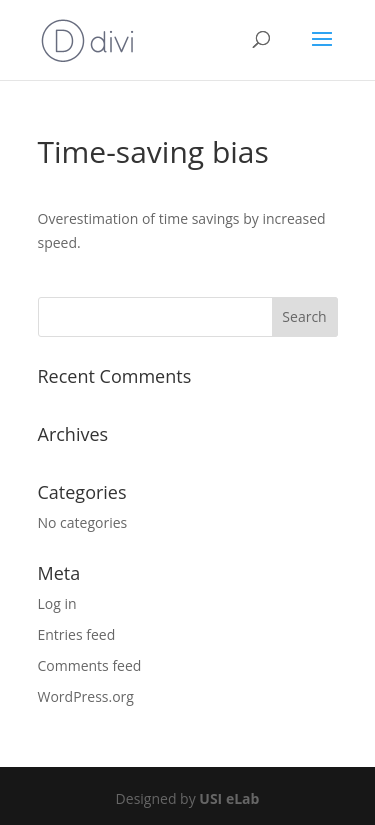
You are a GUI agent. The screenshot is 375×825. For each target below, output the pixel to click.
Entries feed (77, 634)
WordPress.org (86, 696)
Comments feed (90, 665)
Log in (57, 603)
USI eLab (229, 798)
